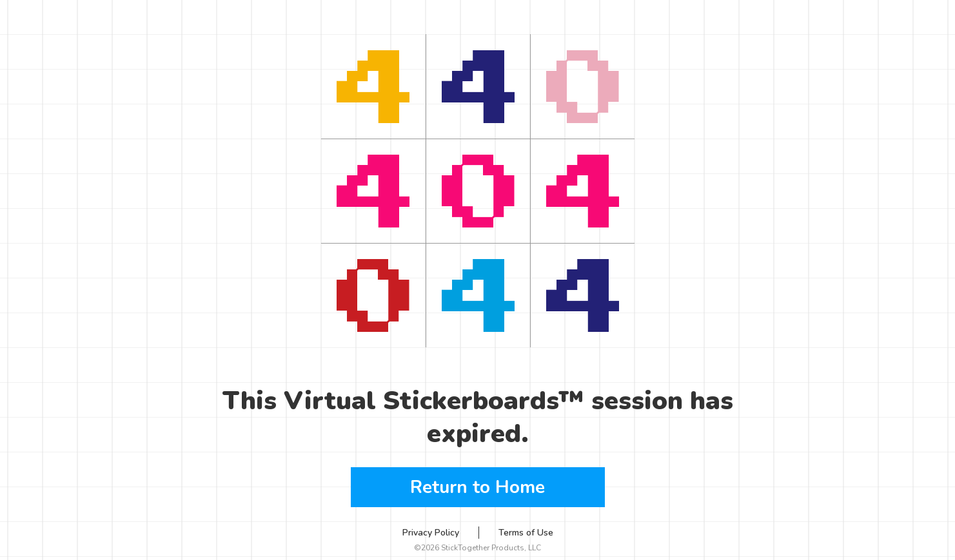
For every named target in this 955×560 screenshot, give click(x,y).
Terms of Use (526, 533)
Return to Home (477, 487)
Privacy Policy (431, 533)
